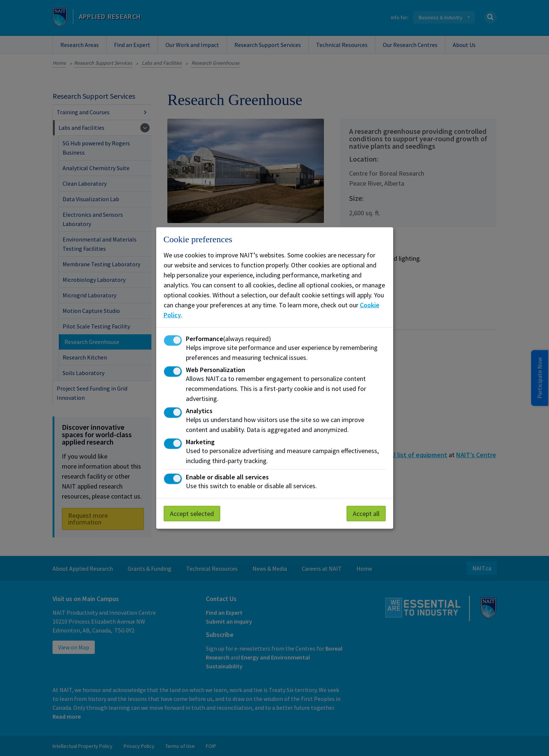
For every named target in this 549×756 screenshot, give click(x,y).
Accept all (366, 513)
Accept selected (192, 513)
